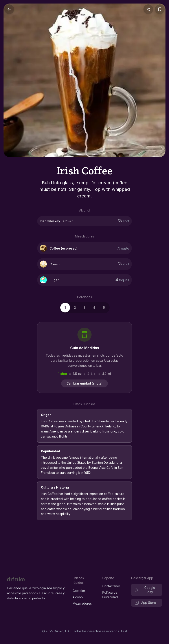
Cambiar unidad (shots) (84, 383)
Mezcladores (82, 603)
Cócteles (79, 591)
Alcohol (78, 597)
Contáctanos (111, 586)
